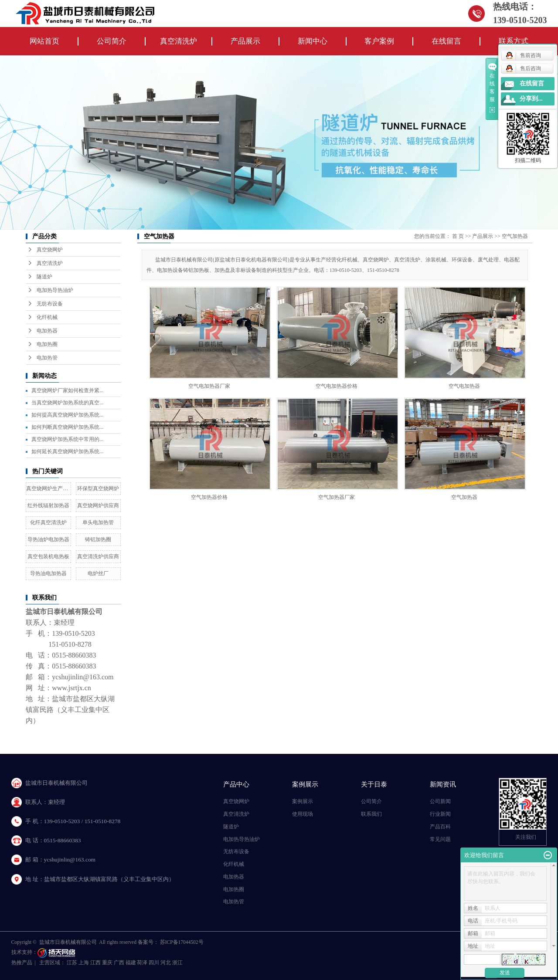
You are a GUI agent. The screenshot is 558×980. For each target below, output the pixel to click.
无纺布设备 (50, 304)
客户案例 (379, 41)
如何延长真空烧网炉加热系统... (67, 451)
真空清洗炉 (179, 41)
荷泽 (143, 963)
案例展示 (305, 784)
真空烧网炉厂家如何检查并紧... (67, 390)
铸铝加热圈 (98, 539)
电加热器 (47, 331)
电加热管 (47, 358)
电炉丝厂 (98, 573)
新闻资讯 (443, 784)
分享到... (531, 99)
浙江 (177, 963)
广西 (120, 963)
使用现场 (303, 814)
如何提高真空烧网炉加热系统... (67, 415)
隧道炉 (44, 277)
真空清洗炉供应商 (98, 556)
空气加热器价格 (209, 497)
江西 (96, 963)
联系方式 (514, 41)
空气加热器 (515, 236)
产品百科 (440, 827)
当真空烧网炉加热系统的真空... (67, 403)
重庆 (108, 963)
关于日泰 (374, 784)
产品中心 (236, 784)
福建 (131, 963)
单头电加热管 (98, 522)
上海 (84, 963)
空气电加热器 (464, 386)
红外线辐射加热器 (48, 505)
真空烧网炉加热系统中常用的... (67, 439)
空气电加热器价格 (337, 386)
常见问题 (440, 839)
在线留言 (446, 41)
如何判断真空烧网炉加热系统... (67, 427)
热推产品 (22, 963)
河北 (166, 963)
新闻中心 (313, 41)
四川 (155, 963)
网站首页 (44, 41)
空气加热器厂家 (337, 497)
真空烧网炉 (50, 250)
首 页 (458, 236)
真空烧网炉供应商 (98, 505)
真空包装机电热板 (48, 556)
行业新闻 (440, 814)
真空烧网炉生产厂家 (50, 488)
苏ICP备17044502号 (182, 942)
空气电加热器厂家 (209, 386)
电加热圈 (47, 344)
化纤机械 (47, 317)
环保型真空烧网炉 (98, 488)
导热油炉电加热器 (48, 539)
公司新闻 (440, 801)
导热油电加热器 (48, 573)
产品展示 (245, 41)
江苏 (73, 963)
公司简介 (112, 41)
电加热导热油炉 (55, 290)
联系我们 (371, 814)
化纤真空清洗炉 (48, 522)
